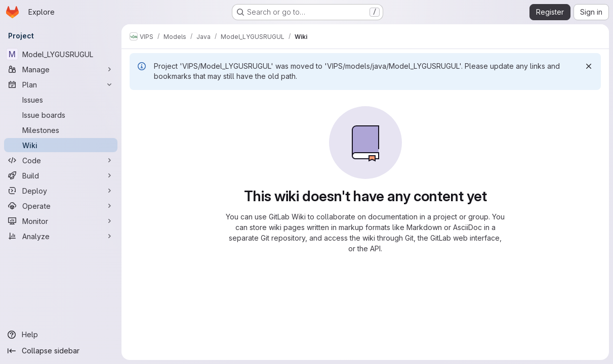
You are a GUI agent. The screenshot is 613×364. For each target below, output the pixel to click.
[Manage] (61, 69)
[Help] (61, 335)
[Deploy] (61, 191)
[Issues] (61, 100)
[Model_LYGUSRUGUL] (61, 54)
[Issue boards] (61, 115)
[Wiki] (61, 145)
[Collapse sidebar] (61, 351)
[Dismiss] (589, 66)
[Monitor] (61, 221)
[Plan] (61, 84)
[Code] (61, 160)
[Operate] (61, 206)
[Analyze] (61, 236)
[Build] (61, 175)
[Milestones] (61, 130)
